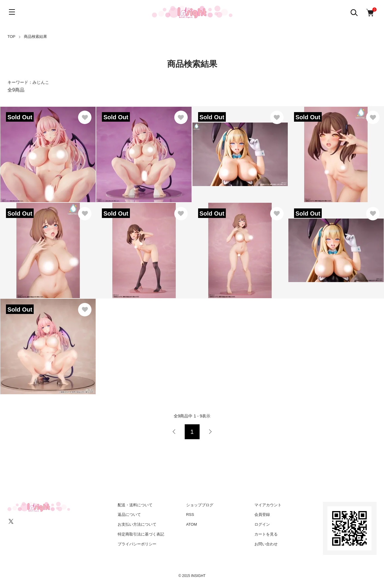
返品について (129, 514)
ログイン (262, 524)
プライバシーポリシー (137, 544)
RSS (190, 514)
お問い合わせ (266, 544)
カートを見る (266, 534)
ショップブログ (200, 505)
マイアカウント (268, 505)
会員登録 (262, 514)
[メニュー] (12, 12)
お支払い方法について (137, 524)
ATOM (192, 524)
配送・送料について (135, 505)
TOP (11, 37)
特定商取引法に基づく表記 (141, 534)
